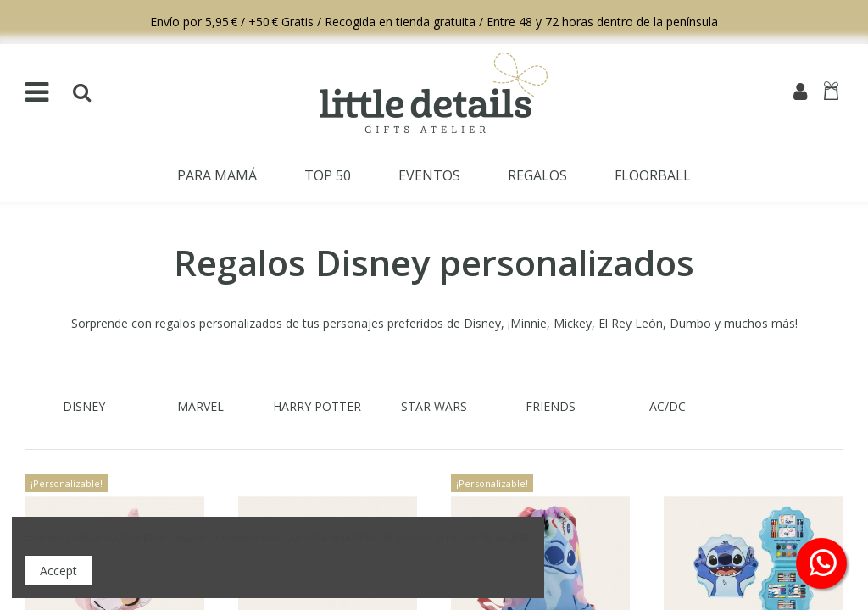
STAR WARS (434, 406)
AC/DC (668, 406)
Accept (58, 571)
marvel (200, 406)
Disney (84, 406)
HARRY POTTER (317, 406)
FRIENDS (551, 406)
